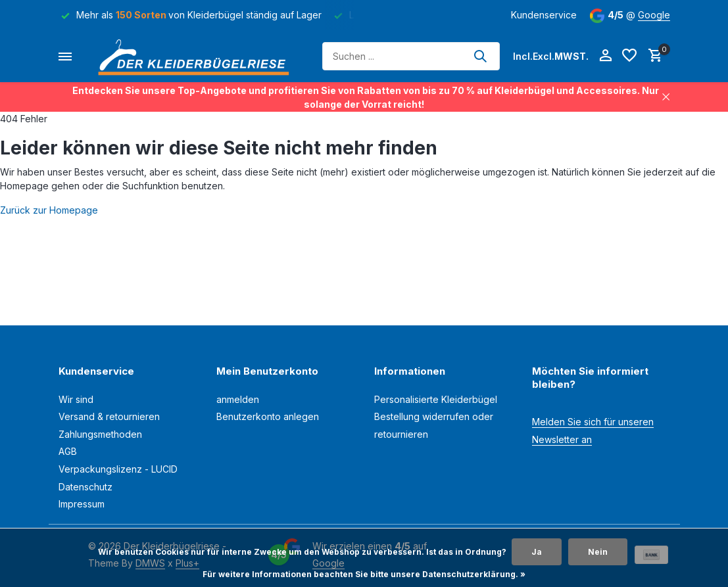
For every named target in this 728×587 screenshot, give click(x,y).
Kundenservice (544, 15)
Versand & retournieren (109, 416)
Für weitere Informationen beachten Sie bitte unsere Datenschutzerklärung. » (364, 574)
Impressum (82, 504)
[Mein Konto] (605, 56)
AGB (68, 451)
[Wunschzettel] (629, 56)
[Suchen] (411, 56)
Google (654, 15)
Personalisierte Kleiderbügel (436, 399)
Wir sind (76, 399)
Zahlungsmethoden (100, 434)
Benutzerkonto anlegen (268, 416)
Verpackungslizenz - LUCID (118, 469)
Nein (598, 552)
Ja (537, 552)
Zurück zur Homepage (49, 210)
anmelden (238, 399)
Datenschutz (85, 487)
